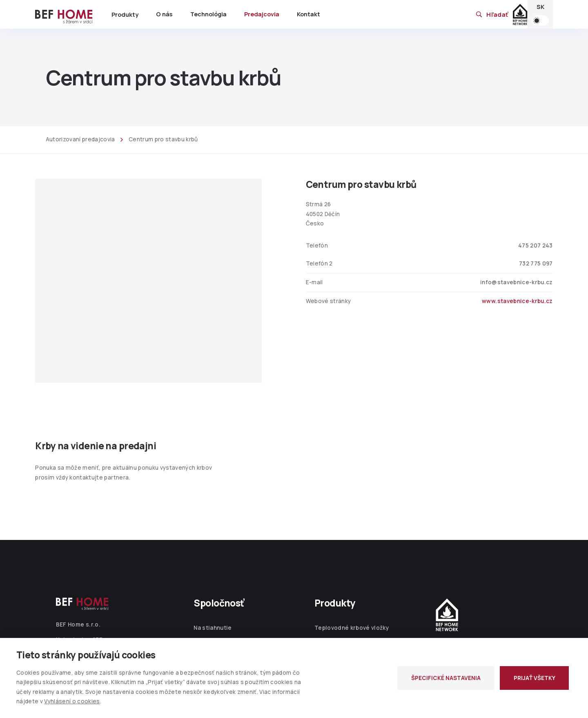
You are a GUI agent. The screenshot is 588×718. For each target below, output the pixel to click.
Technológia (208, 14)
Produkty (125, 14)
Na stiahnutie (213, 628)
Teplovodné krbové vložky (352, 628)
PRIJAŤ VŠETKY (535, 678)
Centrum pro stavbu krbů (163, 139)
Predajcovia (262, 14)
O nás (164, 14)
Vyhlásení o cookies (72, 701)
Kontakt (308, 14)
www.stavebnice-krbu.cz (517, 301)
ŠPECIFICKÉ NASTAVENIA (446, 678)
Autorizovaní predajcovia (80, 139)
